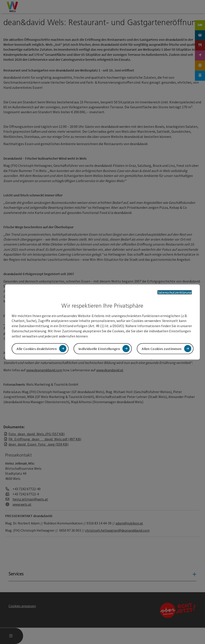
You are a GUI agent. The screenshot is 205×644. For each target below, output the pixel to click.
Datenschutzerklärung (174, 292)
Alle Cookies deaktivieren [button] (37, 348)
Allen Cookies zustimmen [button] (162, 348)
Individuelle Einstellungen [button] (99, 348)
